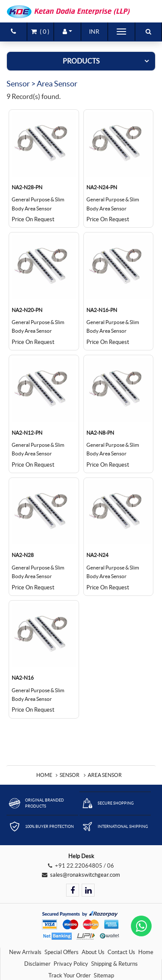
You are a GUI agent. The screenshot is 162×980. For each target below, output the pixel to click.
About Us (93, 952)
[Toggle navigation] (121, 32)
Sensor (70, 775)
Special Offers (62, 952)
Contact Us (121, 952)
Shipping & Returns (114, 964)
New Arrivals (25, 952)
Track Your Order (70, 975)
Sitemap (104, 975)
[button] (67, 32)
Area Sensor (105, 775)
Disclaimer (37, 964)
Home (44, 775)
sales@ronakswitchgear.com (85, 875)
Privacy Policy (71, 964)
